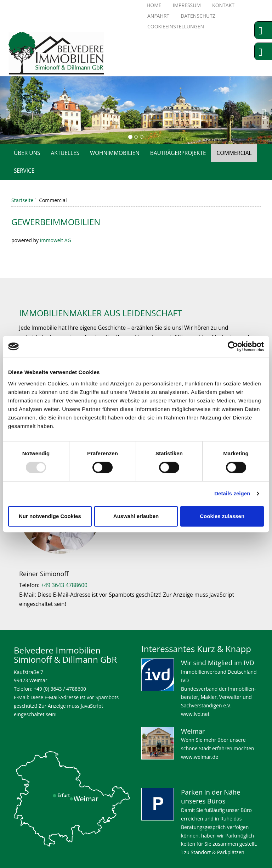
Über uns (27, 153)
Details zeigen (232, 493)
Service (24, 171)
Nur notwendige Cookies (50, 516)
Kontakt (223, 5)
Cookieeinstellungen (176, 26)
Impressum (187, 5)
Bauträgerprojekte (178, 153)
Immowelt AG (56, 240)
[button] (14, 110)
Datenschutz (198, 16)
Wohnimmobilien (115, 153)
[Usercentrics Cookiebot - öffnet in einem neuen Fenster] (233, 346)
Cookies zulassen (222, 516)
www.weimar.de (200, 757)
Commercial (234, 153)
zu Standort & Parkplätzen (213, 852)
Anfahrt (158, 16)
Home (154, 5)
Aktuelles (65, 153)
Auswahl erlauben (136, 516)
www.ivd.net (195, 714)
